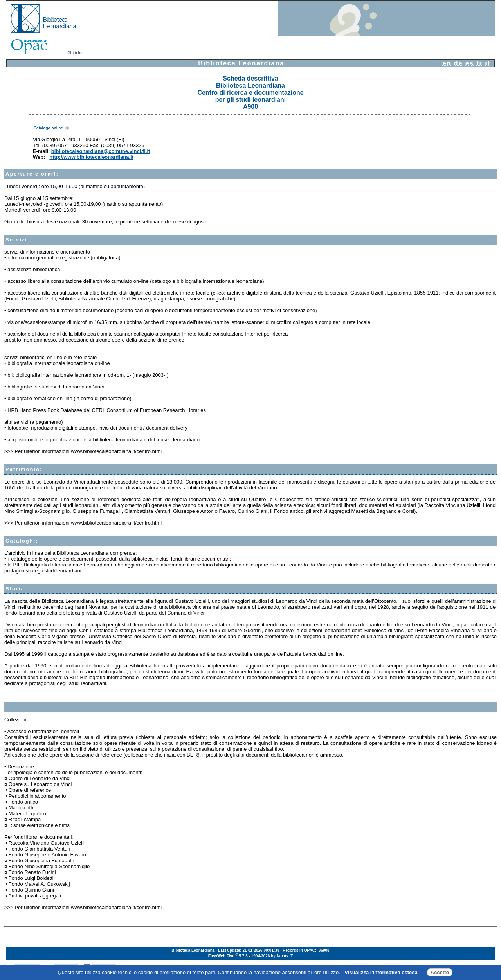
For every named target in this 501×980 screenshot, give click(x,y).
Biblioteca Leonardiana (241, 63)
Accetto (440, 972)
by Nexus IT (282, 956)
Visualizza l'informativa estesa (381, 972)
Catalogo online (48, 128)
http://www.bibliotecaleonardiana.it (91, 157)
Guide (75, 53)
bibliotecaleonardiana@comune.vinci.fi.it (101, 151)
